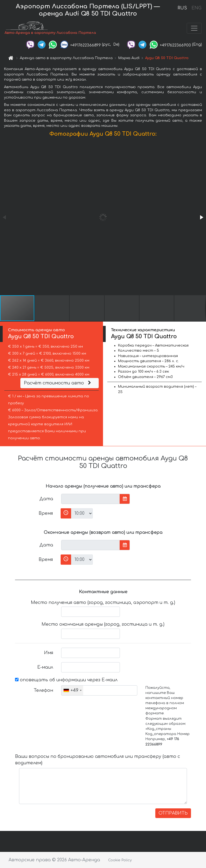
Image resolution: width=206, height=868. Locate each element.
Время (46, 513)
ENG (196, 8)
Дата (46, 499)
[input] (91, 499)
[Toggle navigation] (194, 28)
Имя (49, 653)
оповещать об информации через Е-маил (66, 680)
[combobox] (72, 690)
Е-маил (45, 667)
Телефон (43, 690)
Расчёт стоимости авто (58, 383)
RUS (182, 8)
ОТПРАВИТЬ (173, 813)
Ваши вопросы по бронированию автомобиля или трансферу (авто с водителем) (98, 760)
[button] (201, 217)
